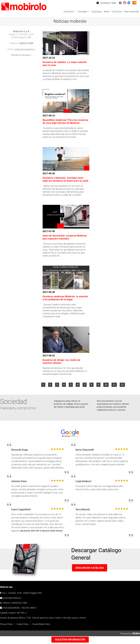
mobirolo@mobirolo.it (25, 49)
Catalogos (97, 12)
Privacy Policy (6, 624)
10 (106, 385)
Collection (69, 12)
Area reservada (131, 12)
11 (114, 385)
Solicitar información (70, 640)
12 (122, 385)
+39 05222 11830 (108, 3)
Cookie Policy (23, 624)
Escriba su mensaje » (21, 55)
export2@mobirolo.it (12, 598)
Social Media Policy (41, 624)
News (107, 12)
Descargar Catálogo (90, 568)
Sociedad (82, 12)
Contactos (117, 12)
